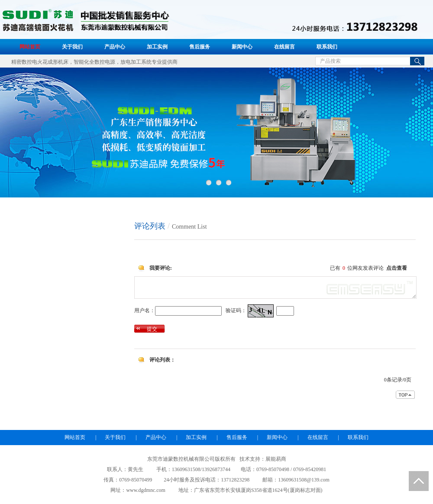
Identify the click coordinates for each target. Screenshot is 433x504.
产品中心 (115, 47)
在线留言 (284, 47)
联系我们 (327, 47)
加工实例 (157, 47)
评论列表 (150, 226)
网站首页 (30, 47)
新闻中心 (242, 47)
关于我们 (72, 47)
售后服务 (200, 47)
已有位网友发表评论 (368, 268)
